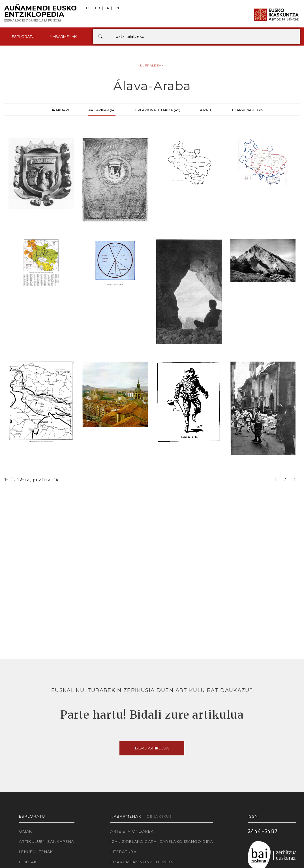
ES (88, 8)
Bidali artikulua (152, 748)
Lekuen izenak (36, 852)
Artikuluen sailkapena (47, 841)
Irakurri (60, 109)
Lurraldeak (152, 65)
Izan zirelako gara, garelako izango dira (162, 841)
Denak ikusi (160, 816)
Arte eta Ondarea (132, 831)
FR (107, 8)
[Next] (295, 479)
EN (116, 8)
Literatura (123, 852)
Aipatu (206, 109)
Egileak (28, 862)
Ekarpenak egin (248, 109)
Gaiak (26, 831)
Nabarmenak (63, 36)
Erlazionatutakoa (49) (158, 109)
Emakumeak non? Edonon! (143, 862)
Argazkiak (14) (102, 109)
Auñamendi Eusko (40, 14)
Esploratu (23, 36)
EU (98, 8)
